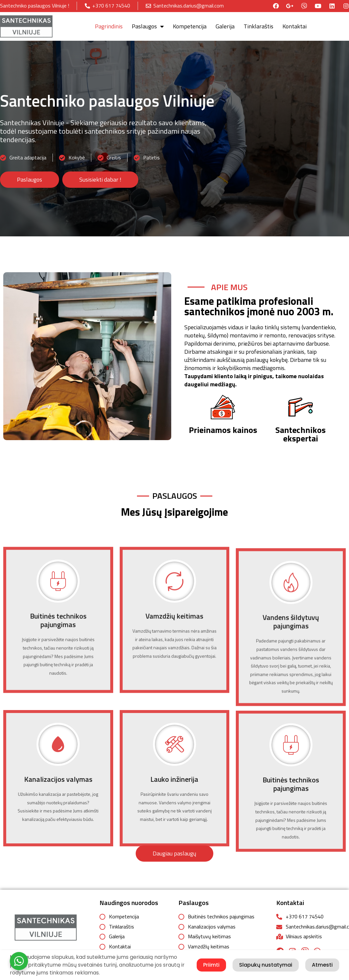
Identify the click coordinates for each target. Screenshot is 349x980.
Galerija (225, 26)
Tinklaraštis (258, 26)
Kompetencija (190, 26)
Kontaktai (295, 26)
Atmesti (322, 965)
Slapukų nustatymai (266, 965)
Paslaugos (148, 26)
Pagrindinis (109, 26)
